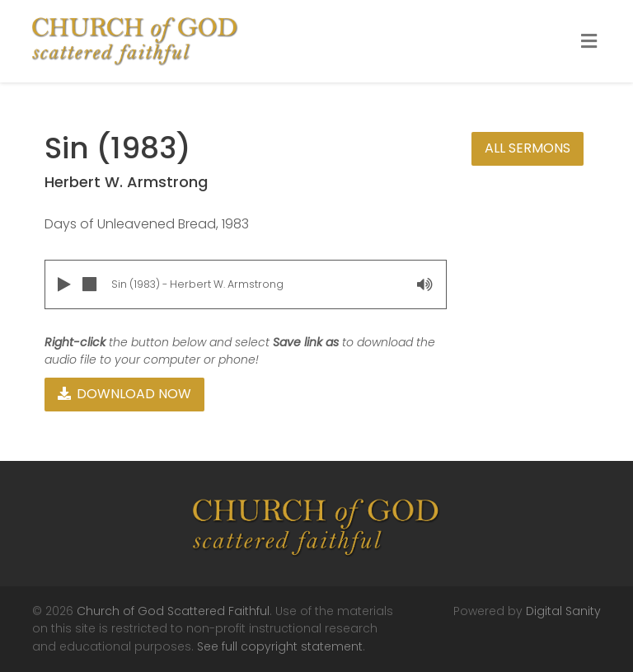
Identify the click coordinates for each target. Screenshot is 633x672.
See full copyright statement (280, 646)
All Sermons (527, 148)
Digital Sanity (563, 611)
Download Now (124, 394)
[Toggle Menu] (589, 42)
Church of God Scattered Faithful (173, 611)
